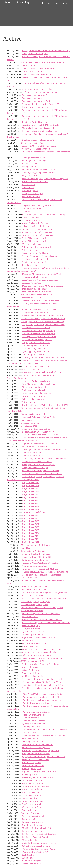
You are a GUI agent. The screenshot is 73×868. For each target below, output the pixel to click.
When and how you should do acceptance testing (43, 316)
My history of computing (33, 676)
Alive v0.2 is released (32, 250)
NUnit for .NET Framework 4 (36, 447)
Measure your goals (30, 423)
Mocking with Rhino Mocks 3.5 (36, 828)
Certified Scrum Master (32, 611)
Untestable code (29, 840)
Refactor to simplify (31, 625)
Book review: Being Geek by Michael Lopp (42, 372)
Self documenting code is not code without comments (46, 622)
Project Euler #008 (31, 521)
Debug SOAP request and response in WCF (42, 274)
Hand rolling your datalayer (34, 587)
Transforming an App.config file (36, 602)
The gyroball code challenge (35, 468)
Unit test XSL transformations (35, 786)
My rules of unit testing (32, 783)
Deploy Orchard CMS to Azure (36, 342)
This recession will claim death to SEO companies (45, 730)
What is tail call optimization (35, 182)
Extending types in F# (31, 298)
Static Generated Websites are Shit (37, 74)
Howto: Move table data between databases (41, 575)
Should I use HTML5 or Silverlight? (39, 333)
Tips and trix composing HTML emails (40, 444)
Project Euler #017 (31, 491)
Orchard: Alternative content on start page (40, 301)
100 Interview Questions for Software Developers (43, 62)
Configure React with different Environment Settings (46, 50)
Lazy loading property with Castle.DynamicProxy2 (45, 459)
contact (65, 3)
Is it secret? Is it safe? (31, 795)
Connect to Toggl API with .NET (36, 557)
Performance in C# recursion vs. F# (38, 432)
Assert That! (28, 858)
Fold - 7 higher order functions (35, 238)
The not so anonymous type (35, 566)
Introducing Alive (30, 265)
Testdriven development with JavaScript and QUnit (45, 599)
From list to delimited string (34, 673)
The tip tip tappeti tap (31, 792)
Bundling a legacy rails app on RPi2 (38, 140)
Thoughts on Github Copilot (35, 53)
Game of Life (28, 187)
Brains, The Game (30, 164)
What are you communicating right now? (40, 751)
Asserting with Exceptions (34, 742)
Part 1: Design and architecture (36, 712)
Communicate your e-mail (33, 414)
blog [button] (43, 3)
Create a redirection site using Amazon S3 (40, 104)
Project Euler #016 (31, 497)
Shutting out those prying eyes (36, 161)
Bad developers (29, 810)
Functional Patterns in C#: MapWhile (38, 417)
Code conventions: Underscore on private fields (44, 736)
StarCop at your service (32, 804)
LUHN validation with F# (33, 661)
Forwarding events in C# (33, 354)
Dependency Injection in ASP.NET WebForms (43, 286)
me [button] (57, 3)
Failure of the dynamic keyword (36, 247)
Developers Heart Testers (32, 143)
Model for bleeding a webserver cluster (39, 843)
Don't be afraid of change (34, 721)
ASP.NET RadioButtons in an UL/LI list (40, 435)
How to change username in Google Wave (41, 613)
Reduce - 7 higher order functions (37, 232)
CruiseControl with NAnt (33, 801)
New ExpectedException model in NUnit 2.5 (43, 685)
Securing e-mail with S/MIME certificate (40, 125)
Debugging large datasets (33, 399)
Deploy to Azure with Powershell (37, 292)
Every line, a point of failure (34, 816)
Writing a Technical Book (33, 158)
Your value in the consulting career (36, 295)
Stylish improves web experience (37, 339)
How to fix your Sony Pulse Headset (39, 170)
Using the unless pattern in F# (35, 313)
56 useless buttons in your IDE (36, 366)
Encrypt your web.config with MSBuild (40, 569)
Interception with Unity (32, 456)
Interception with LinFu (32, 453)
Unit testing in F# (30, 190)
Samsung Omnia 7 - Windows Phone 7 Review (43, 357)
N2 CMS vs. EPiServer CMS (35, 596)
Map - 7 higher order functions (35, 241)
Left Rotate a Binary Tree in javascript (40, 92)
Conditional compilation (33, 780)
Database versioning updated (35, 259)
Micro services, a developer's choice (38, 89)
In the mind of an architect (34, 831)
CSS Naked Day (29, 578)
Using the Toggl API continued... (36, 554)
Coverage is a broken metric (34, 277)
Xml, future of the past (32, 825)
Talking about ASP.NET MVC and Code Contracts (45, 572)
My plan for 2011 (29, 426)
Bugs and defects (30, 176)
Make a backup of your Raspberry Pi (38, 128)
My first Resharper (31, 718)
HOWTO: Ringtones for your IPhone (38, 849)
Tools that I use (29, 855)
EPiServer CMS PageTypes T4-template (41, 563)
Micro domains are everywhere (36, 748)
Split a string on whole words (35, 560)
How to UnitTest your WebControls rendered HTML (45, 405)
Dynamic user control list (33, 631)
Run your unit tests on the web (36, 753)
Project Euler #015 (31, 494)
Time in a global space (33, 244)
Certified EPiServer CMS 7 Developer (39, 146)
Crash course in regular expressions (38, 393)
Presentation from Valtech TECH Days (39, 310)
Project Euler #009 (31, 518)
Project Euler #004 (31, 533)
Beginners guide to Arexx (33, 98)
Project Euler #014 (31, 500)
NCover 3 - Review (30, 670)
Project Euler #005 (31, 530)
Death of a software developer (36, 759)
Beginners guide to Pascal (33, 390)
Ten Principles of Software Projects (38, 68)
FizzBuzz (26, 211)
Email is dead (27, 420)
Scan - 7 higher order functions (35, 223)
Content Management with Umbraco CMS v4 (41, 658)
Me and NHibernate (31, 646)
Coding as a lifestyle (31, 798)
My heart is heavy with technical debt (39, 771)
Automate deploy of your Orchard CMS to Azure (43, 319)
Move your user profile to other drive (39, 336)
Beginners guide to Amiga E (34, 95)
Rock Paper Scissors (31, 196)
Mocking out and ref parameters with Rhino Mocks (45, 450)
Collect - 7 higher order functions (36, 226)
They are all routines (31, 739)
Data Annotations (30, 616)
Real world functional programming (39, 330)
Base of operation (29, 819)
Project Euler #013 (31, 503)
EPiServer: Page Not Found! (35, 837)
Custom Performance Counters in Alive (40, 256)
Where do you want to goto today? (38, 777)
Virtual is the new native (33, 220)
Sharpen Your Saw (31, 217)
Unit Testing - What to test (34, 643)
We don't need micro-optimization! (37, 745)
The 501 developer (31, 733)
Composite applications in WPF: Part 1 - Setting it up (46, 214)
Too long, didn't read (32, 727)
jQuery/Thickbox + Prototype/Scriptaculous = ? (43, 756)
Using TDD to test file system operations (40, 280)
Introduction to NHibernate (33, 551)
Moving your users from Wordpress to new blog (43, 322)
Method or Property (30, 813)
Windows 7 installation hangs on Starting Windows (45, 593)
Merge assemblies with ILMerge (36, 545)
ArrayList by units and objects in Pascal (39, 384)
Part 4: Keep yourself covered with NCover (42, 700)
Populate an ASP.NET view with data (39, 637)
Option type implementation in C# (37, 351)
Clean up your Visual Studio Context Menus (42, 682)
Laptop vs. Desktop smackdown (36, 381)
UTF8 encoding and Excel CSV (36, 348)
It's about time (29, 65)
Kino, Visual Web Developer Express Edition (43, 694)
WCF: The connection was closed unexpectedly (43, 608)
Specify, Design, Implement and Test (39, 173)
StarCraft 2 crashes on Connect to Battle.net (42, 473)
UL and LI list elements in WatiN (37, 462)
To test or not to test (30, 402)
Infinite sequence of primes (34, 289)
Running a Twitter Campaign (34, 122)
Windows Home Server (32, 807)
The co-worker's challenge (34, 512)
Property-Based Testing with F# (36, 149)
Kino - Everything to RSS (34, 715)
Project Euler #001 (31, 542)
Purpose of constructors (33, 822)
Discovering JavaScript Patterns (36, 345)
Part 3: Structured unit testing (36, 703)
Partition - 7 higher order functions (37, 235)
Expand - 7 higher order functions (37, 229)
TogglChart (26, 548)
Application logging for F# (34, 262)
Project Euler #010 (31, 515)
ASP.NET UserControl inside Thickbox (40, 652)
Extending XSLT (30, 774)
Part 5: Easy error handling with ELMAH (41, 697)
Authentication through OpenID (36, 846)
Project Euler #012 (31, 506)
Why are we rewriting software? (37, 655)
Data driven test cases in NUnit (36, 328)
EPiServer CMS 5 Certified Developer (39, 834)
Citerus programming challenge (36, 387)
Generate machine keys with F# (36, 429)
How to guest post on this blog (35, 107)
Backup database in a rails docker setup (40, 131)
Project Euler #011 (31, 509)
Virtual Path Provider (32, 864)
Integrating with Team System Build (38, 205)
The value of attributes (32, 789)
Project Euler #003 (31, 536)
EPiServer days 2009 (31, 762)
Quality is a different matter (35, 724)
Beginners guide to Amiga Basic (36, 101)
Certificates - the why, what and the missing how (43, 679)
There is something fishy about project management (45, 179)
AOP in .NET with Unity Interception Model (42, 619)
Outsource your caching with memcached (41, 470)
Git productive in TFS (32, 283)
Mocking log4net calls (32, 667)
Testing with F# (29, 167)
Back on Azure (28, 185)
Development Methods (32, 71)
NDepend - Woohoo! (31, 628)
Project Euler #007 (31, 524)
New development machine (34, 590)
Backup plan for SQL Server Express (38, 465)
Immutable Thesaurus (32, 208)
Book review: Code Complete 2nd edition (40, 664)
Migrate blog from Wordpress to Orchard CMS (43, 325)
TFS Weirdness (29, 640)
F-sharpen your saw (31, 369)
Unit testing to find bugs (33, 634)
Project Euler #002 (31, 539)
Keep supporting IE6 (31, 768)
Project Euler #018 (31, 488)
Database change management (35, 605)
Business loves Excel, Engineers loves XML (42, 649)
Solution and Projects (32, 861)
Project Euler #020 (31, 482)
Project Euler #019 (31, 485)
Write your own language (33, 193)
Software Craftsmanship (33, 765)
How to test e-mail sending (34, 396)
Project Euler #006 (31, 527)
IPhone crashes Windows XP (35, 852)
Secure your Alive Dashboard (35, 253)
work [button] (50, 3)
